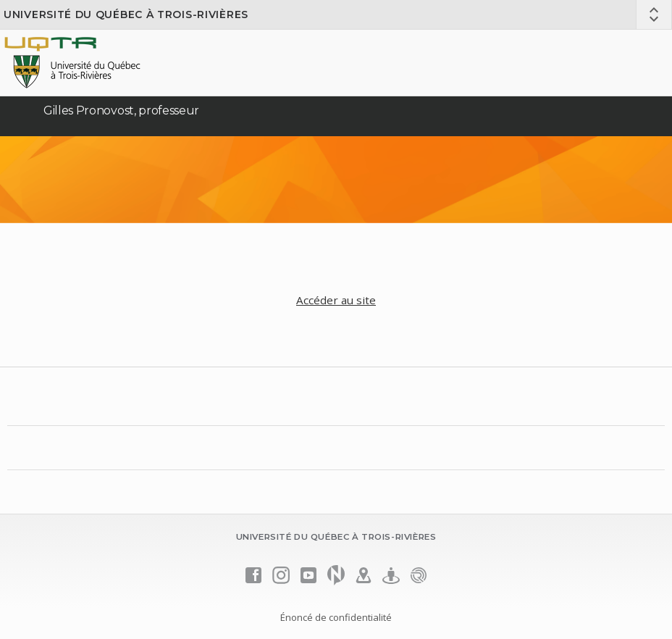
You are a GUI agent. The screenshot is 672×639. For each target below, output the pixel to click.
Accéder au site (336, 300)
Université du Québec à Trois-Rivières (126, 14)
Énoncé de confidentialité (336, 617)
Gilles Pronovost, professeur (121, 110)
